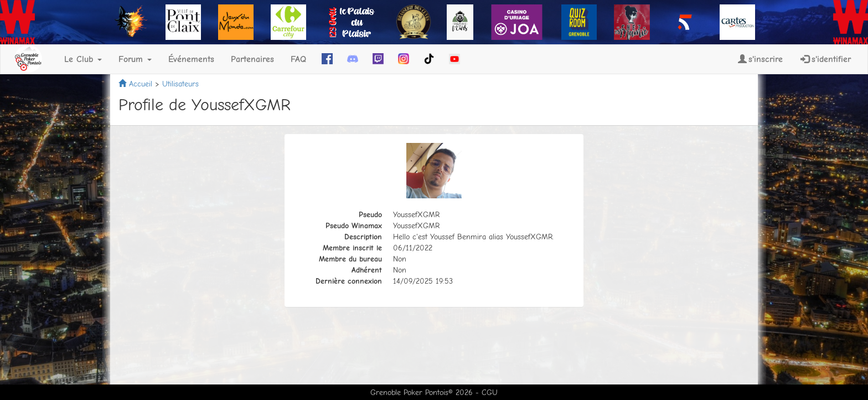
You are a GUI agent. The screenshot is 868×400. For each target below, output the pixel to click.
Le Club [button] (83, 59)
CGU (490, 393)
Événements (191, 59)
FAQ (298, 59)
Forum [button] (135, 59)
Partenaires (252, 59)
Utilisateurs (180, 84)
